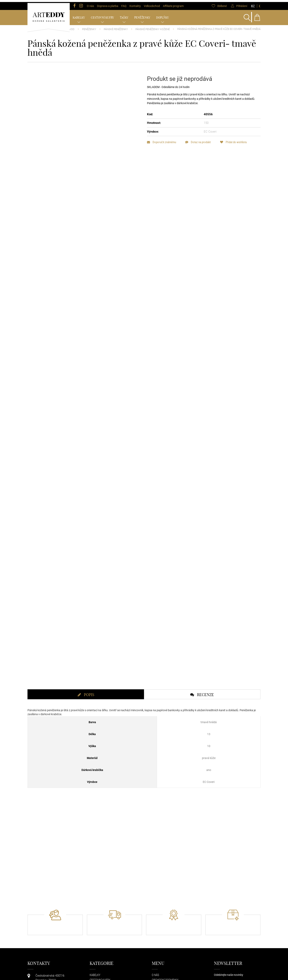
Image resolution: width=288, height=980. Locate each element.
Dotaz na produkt (199, 140)
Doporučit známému (162, 140)
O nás (90, 4)
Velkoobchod (152, 4)
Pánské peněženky (116, 27)
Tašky (124, 16)
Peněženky (142, 16)
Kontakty (135, 4)
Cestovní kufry (102, 16)
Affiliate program (173, 4)
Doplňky (162, 16)
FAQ (124, 4)
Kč (253, 4)
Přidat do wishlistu (236, 140)
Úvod (71, 27)
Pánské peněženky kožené (153, 27)
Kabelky (79, 16)
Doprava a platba (108, 4)
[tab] (86, 713)
